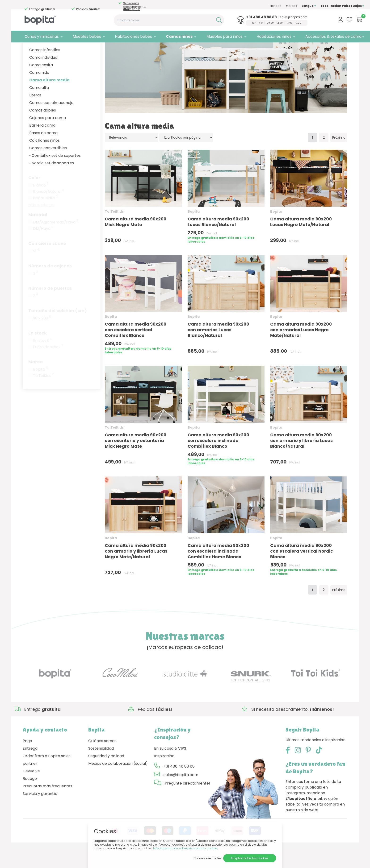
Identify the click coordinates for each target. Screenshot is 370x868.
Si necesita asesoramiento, (46, 6)
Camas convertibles (48, 166)
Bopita (40, 387)
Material (38, 232)
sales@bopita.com (279, 17)
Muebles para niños (212, 36)
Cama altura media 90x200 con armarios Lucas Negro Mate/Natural (301, 347)
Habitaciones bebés (127, 36)
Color (34, 195)
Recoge (30, 796)
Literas (35, 113)
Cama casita (41, 83)
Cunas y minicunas (40, 36)
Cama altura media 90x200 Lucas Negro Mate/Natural (301, 240)
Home (27, 48)
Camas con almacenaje (51, 120)
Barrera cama (42, 143)
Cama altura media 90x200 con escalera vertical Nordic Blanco (302, 569)
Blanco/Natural (48, 209)
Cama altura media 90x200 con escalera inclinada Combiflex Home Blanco (218, 569)
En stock (38, 351)
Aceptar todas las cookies (250, 858)
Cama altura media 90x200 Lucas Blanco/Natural (218, 240)
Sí (36, 269)
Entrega (30, 766)
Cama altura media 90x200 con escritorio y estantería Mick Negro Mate (136, 458)
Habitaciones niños (260, 36)
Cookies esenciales (207, 858)
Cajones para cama (48, 135)
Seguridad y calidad (106, 774)
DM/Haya (43, 246)
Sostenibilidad (101, 766)
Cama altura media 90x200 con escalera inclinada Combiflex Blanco (218, 458)
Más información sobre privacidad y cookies (185, 848)
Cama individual (44, 75)
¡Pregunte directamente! (187, 801)
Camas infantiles (45, 68)
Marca (36, 379)
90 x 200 (42, 336)
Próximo (339, 155)
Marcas (275, 6)
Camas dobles (43, 128)
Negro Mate (45, 216)
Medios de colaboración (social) (118, 781)
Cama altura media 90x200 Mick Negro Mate (136, 239)
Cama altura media (49, 98)
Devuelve (31, 789)
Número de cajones (50, 283)
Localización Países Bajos (326, 6)
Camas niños (170, 36)
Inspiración (164, 774)
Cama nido (39, 90)
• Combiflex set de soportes (55, 173)
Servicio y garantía (40, 811)
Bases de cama (43, 151)
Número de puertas (50, 306)
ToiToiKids (43, 393)
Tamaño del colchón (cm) (58, 328)
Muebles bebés (82, 36)
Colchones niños (44, 158)
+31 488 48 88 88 (247, 17)
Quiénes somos (102, 758)
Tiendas (258, 6)
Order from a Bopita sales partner (47, 777)
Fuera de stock (48, 365)
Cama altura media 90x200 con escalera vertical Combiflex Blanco (136, 347)
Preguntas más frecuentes (47, 804)
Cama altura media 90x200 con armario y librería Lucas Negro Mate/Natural (136, 569)
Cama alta (39, 105)
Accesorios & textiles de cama (316, 36)
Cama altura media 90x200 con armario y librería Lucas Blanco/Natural (301, 458)
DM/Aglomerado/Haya (56, 240)
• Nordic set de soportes (52, 181)
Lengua (292, 6)
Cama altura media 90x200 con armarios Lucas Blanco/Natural (218, 347)
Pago (27, 758)
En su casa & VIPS (170, 766)
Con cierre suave (47, 261)
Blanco (41, 203)
